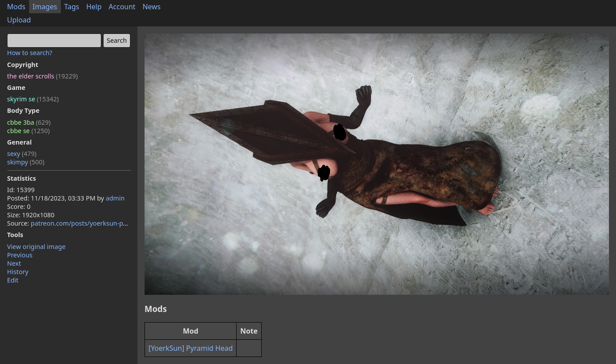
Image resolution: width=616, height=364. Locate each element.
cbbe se (28, 131)
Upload (19, 20)
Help (94, 7)
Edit (13, 280)
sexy (22, 154)
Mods (16, 7)
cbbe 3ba (29, 122)
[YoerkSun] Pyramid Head (191, 348)
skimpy (26, 162)
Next (14, 263)
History (18, 272)
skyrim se (33, 99)
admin (115, 198)
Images (45, 7)
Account (122, 7)
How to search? (30, 53)
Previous (20, 255)
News (151, 7)
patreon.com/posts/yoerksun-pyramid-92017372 (103, 223)
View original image (36, 247)
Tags (72, 7)
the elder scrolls (42, 76)
